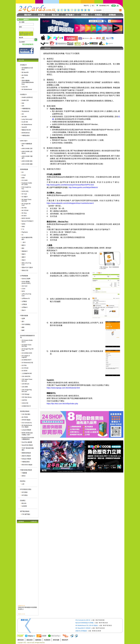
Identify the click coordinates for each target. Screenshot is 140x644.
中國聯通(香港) (26, 109)
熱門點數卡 (70, 15)
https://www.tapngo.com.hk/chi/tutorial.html (63, 388)
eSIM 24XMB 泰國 (27, 164)
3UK (23, 106)
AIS (23, 114)
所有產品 (42, 15)
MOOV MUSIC (26, 218)
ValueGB (24, 127)
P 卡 (23, 229)
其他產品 (85, 15)
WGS (23, 291)
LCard (23, 289)
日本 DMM (25, 387)
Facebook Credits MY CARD (27, 184)
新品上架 (55, 15)
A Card (24, 175)
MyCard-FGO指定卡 (28, 221)
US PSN (24, 365)
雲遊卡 (24, 260)
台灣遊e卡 (25, 307)
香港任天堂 (25, 270)
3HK (23, 78)
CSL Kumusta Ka (27, 423)
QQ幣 (23, 318)
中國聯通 (24, 473)
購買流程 (21, 640)
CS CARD (25, 180)
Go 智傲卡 (25, 197)
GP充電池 (25, 495)
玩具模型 (24, 506)
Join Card (24, 286)
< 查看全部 (33, 522)
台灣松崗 (24, 304)
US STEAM (25, 368)
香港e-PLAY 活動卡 (27, 267)
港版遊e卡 (25, 251)
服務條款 (38, 640)
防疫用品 (23, 481)
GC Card (24, 194)
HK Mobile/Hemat (27, 89)
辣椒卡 (24, 254)
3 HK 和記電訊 (26, 414)
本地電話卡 (23, 65)
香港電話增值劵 (25, 411)
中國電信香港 (26, 135)
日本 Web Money (27, 397)
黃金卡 (24, 310)
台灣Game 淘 (26, 298)
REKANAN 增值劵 (27, 465)
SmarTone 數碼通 (27, 442)
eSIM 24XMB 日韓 (27, 149)
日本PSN (24, 400)
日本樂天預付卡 (26, 406)
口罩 (23, 484)
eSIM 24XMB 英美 (27, 161)
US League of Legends (26, 356)
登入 (93, 6)
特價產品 (98, 15)
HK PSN (24, 208)
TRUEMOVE (25, 111)
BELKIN (24, 503)
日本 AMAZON (26, 376)
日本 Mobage (26, 394)
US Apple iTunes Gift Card (27, 346)
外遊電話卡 (23, 94)
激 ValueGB (25, 72)
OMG (23, 227)
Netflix (23, 224)
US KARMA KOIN (27, 353)
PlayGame (25, 232)
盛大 (23, 321)
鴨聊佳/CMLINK (26, 130)
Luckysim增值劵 (26, 430)
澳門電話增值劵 (25, 511)
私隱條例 (47, 640)
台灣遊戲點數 (24, 276)
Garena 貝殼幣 (26, 279)
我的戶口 (86, 6)
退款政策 (30, 640)
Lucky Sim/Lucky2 (27, 119)
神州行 (24, 476)
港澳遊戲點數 (24, 169)
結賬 (114, 6)
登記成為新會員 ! (28, 44)
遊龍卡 (24, 257)
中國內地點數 (24, 316)
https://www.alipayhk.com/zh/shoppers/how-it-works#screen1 (70, 203)
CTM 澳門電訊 (26, 514)
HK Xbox (24, 213)
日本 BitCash (25, 384)
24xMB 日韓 (25, 100)
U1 (22, 235)
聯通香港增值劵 (26, 453)
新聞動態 (112, 15)
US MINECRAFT (27, 360)
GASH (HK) (25, 191)
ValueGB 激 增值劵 (27, 445)
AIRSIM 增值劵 (26, 420)
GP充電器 (25, 492)
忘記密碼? (22, 42)
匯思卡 (24, 245)
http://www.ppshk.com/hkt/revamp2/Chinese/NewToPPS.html (70, 185)
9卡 (23, 172)
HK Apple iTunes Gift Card (27, 200)
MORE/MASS (26, 133)
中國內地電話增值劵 (26, 470)
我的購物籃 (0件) (104, 6)
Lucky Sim (25, 87)
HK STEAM (25, 210)
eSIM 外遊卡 (24, 141)
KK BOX (24, 216)
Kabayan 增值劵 (26, 459)
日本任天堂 (25, 403)
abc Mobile (25, 75)
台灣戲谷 (24, 301)
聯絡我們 (65, 640)
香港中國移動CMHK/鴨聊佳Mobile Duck (28, 82)
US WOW (24, 371)
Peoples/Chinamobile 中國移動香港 (28, 438)
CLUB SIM (25, 122)
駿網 (23, 330)
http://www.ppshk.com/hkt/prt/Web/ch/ (83, 187)
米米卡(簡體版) (26, 324)
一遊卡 (24, 242)
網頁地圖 (56, 640)
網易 (23, 327)
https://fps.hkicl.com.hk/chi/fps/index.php (62, 404)
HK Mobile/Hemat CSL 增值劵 (27, 426)
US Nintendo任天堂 (27, 363)
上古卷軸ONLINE (27, 373)
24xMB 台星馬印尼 (27, 97)
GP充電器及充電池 (26, 489)
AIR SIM (24, 117)
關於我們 (28, 15)
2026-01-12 (21, 607)
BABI (23, 178)
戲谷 (23, 248)
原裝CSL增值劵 (26, 456)
